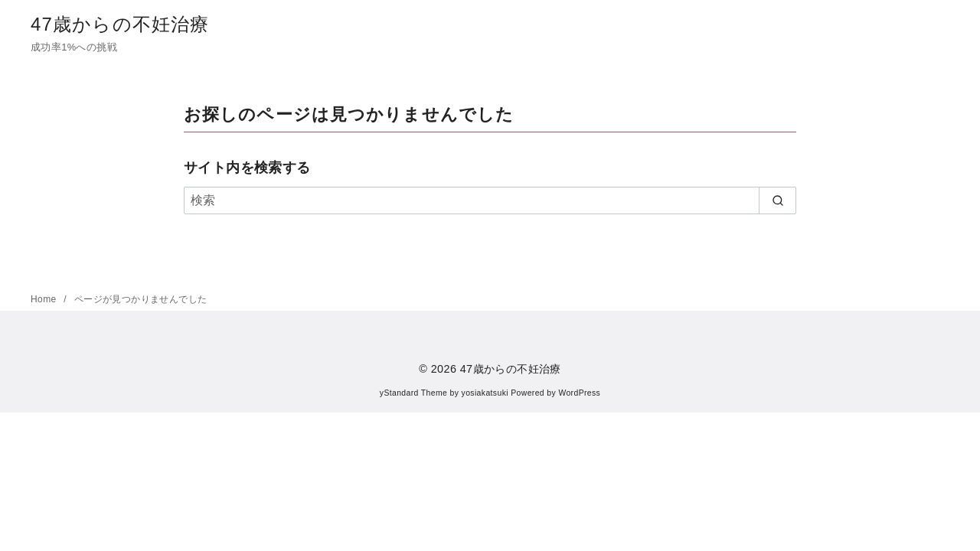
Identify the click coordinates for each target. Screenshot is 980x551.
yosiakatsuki (485, 393)
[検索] (490, 201)
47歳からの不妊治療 (120, 24)
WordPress (579, 393)
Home (45, 299)
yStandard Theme (413, 393)
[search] (777, 201)
